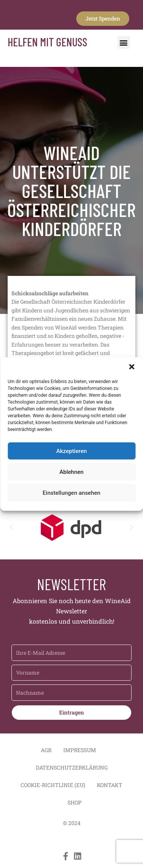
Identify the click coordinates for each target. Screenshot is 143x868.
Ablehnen (71, 472)
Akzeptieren (71, 451)
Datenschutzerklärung (72, 767)
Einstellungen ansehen (71, 493)
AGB (46, 750)
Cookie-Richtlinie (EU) (53, 785)
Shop (75, 802)
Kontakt (110, 785)
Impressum (80, 750)
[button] (132, 367)
